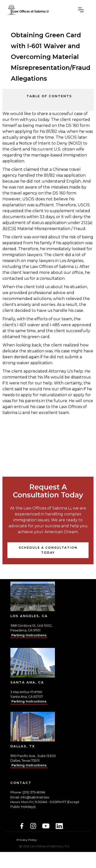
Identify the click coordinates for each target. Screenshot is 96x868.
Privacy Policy (27, 840)
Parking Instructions (29, 635)
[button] (81, 10)
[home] (28, 10)
